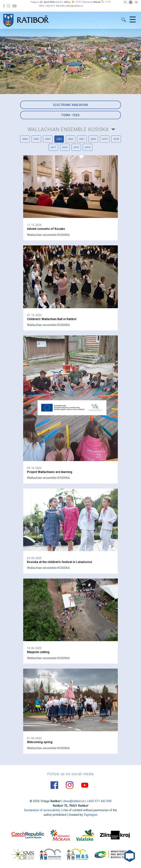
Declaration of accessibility (42, 810)
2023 (59, 139)
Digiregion (91, 815)
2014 (88, 147)
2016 (65, 147)
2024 (48, 139)
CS (125, 2)
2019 (105, 139)
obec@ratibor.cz (74, 801)
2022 (70, 139)
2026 (25, 139)
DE (136, 2)
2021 (82, 139)
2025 (36, 139)
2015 (76, 147)
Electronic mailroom (70, 105)
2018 (116, 139)
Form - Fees (71, 115)
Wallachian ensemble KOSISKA (68, 129)
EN (131, 2)
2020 (93, 139)
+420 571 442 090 (99, 801)
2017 (53, 147)
